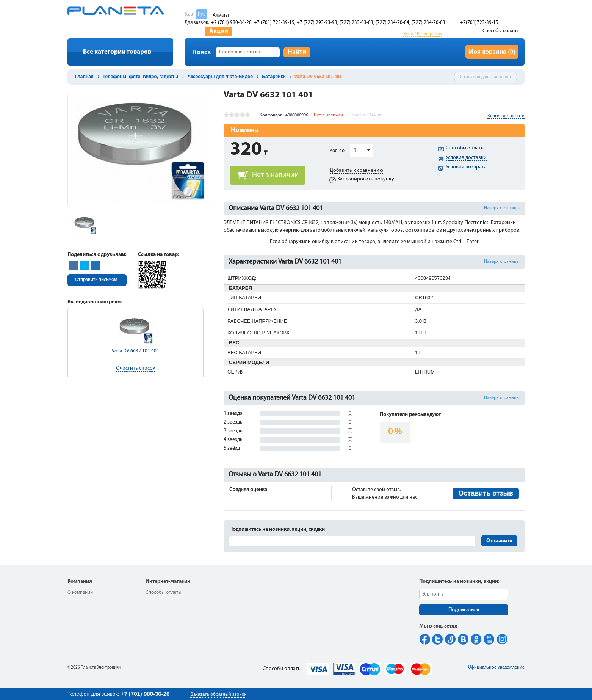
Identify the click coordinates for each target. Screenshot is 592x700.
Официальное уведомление (496, 667)
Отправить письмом (96, 280)
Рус (202, 14)
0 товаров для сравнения (486, 77)
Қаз (189, 14)
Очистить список (136, 368)
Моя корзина (492, 52)
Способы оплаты (500, 31)
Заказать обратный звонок (218, 694)
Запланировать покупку (366, 179)
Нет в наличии (275, 175)
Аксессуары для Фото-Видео (220, 77)
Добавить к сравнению (356, 170)
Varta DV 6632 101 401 (135, 351)
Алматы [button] (221, 15)
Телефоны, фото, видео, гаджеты (141, 77)
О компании (80, 592)
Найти (297, 52)
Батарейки (274, 77)
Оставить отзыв (486, 493)
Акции (219, 31)
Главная (84, 77)
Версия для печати (506, 116)
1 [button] (355, 150)
